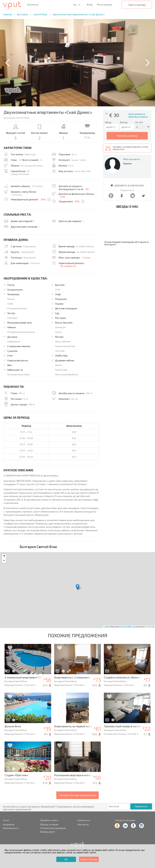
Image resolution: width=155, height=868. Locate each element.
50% (43, 199)
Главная (7, 14)
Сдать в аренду (137, 5)
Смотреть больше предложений (77, 795)
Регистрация (104, 4)
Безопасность (11, 828)
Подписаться (141, 806)
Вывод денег (48, 832)
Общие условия (49, 824)
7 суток (86, 257)
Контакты (33, 5)
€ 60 (63, 197)
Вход (90, 4)
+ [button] (4, 556)
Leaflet (107, 627)
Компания (9, 824)
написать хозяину (127, 136)
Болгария (23, 14)
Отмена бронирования (53, 828)
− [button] (4, 561)
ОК (66, 859)
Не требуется (68, 266)
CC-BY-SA (150, 627)
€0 (87, 189)
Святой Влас (40, 14)
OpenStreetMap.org (127, 627)
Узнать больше (89, 859)
